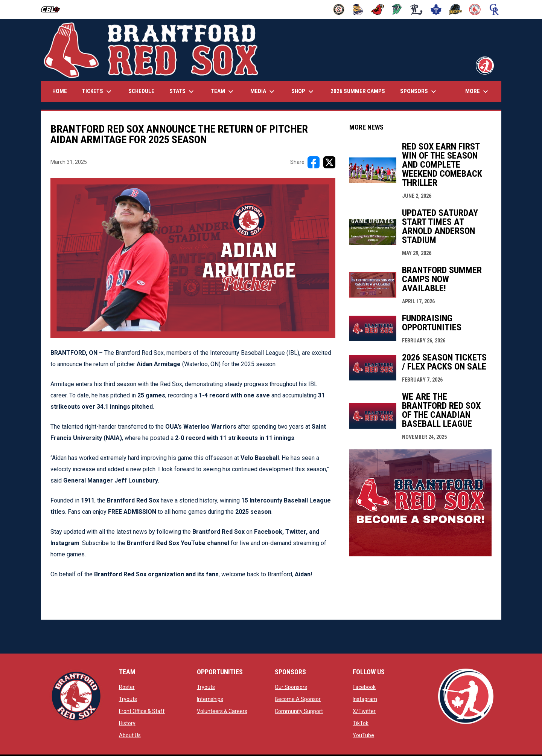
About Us (130, 735)
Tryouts (128, 699)
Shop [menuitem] (303, 92)
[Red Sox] (475, 9)
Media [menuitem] (263, 92)
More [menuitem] (478, 92)
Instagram (365, 699)
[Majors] (416, 9)
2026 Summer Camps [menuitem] (358, 91)
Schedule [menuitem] (141, 91)
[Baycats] (358, 9)
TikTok (361, 723)
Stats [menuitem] (183, 92)
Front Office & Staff (142, 711)
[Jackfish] (397, 9)
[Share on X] (329, 162)
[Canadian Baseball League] (53, 9)
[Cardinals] (378, 9)
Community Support (299, 711)
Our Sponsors (291, 687)
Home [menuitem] (60, 91)
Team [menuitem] (223, 92)
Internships (210, 699)
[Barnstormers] (339, 9)
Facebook (364, 687)
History (127, 723)
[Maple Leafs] (436, 9)
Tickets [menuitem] (98, 92)
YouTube (363, 735)
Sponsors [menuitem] (419, 92)
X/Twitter (364, 711)
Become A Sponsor (298, 699)
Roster (127, 687)
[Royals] (494, 9)
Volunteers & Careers (222, 711)
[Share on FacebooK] (314, 162)
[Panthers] (456, 9)
